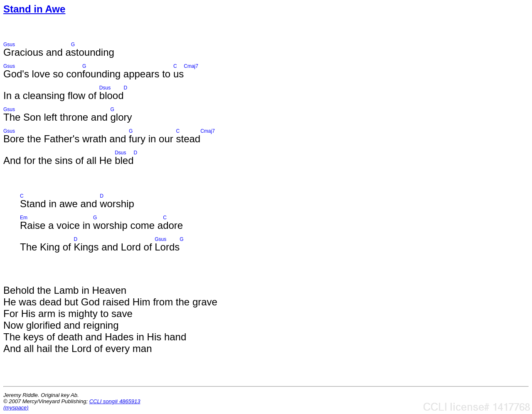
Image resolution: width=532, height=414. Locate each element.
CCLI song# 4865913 (115, 401)
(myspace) (16, 408)
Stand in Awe (34, 9)
